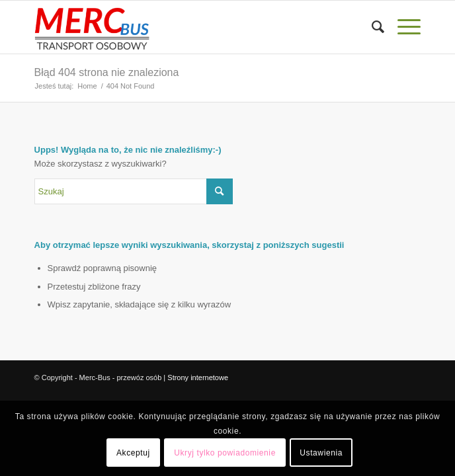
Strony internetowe (198, 377)
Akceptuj (133, 453)
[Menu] (402, 27)
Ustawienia (321, 453)
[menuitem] (371, 27)
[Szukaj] (371, 27)
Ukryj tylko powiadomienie (225, 453)
